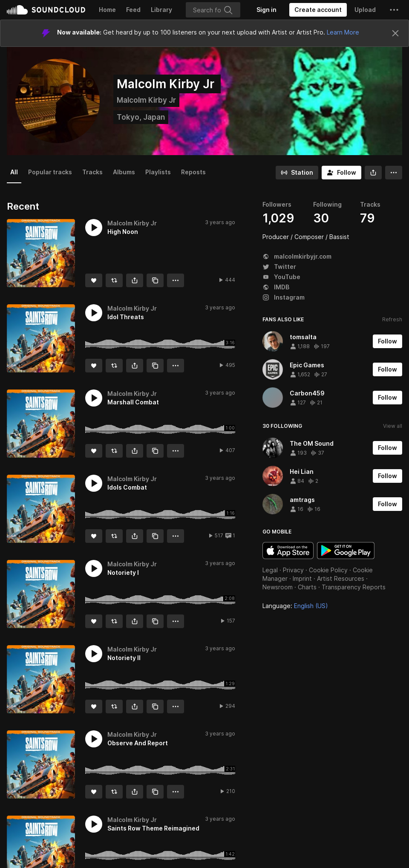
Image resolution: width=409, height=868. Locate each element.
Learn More (343, 32)
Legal (270, 570)
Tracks (92, 172)
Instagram (284, 297)
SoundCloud (46, 10)
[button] (394, 10)
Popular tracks (50, 172)
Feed (133, 10)
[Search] (213, 10)
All (14, 172)
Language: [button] (295, 606)
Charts (307, 587)
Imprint (302, 578)
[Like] (94, 280)
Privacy (293, 570)
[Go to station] (297, 173)
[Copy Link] (155, 280)
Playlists (158, 172)
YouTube (281, 277)
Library (161, 10)
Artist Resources (341, 578)
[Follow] (341, 173)
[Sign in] (266, 10)
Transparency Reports (354, 587)
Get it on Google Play (346, 551)
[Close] (395, 33)
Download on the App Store (288, 551)
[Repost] (114, 280)
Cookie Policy (328, 570)
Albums (124, 172)
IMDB (276, 287)
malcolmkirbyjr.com (297, 256)
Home (107, 10)
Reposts (193, 172)
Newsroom (278, 587)
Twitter (279, 267)
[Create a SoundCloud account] (318, 10)
